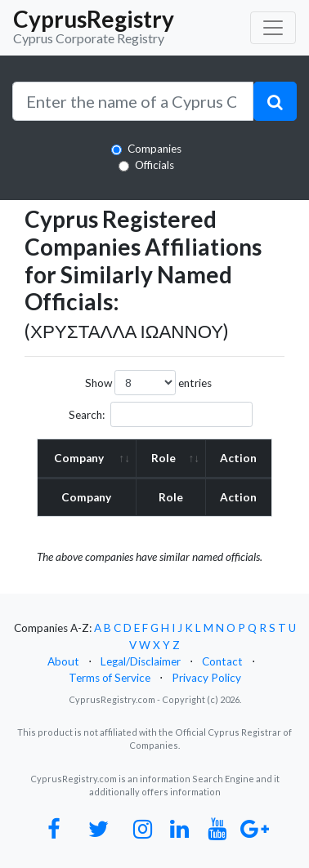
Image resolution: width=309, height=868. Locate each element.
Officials (154, 165)
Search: (161, 414)
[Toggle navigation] (273, 28)
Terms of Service (110, 678)
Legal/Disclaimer (141, 661)
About (63, 661)
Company (79, 458)
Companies (154, 149)
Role (163, 458)
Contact (222, 661)
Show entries (148, 383)
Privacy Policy (206, 678)
